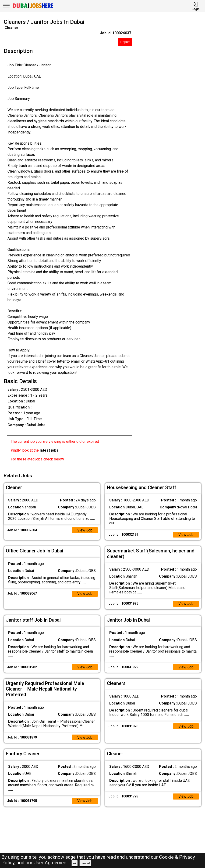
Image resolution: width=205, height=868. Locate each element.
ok (75, 863)
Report (125, 42)
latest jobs (49, 450)
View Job (85, 530)
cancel (85, 863)
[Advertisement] (171, 243)
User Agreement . (52, 863)
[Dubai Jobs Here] (33, 8)
